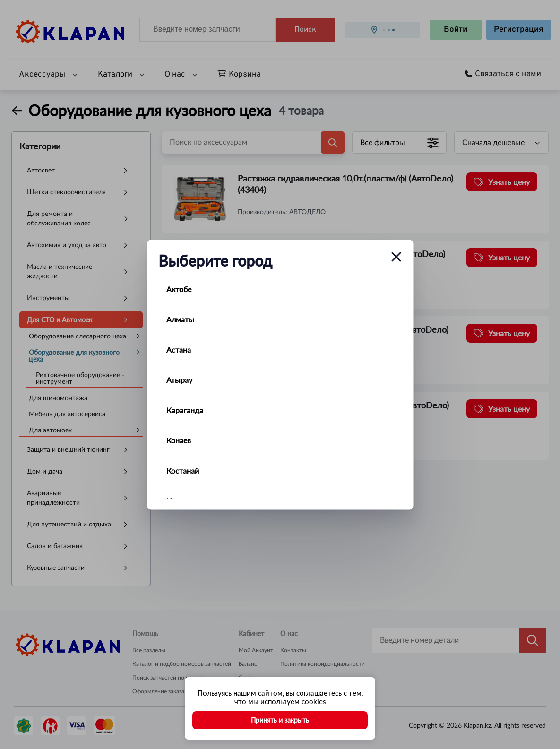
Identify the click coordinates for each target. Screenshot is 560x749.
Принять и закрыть (280, 720)
